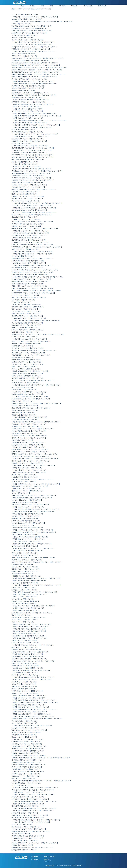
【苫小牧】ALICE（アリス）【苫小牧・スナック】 (28, 608)
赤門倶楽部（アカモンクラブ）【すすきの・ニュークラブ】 (31, 49)
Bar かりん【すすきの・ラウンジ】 (23, 525)
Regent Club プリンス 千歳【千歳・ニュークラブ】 (28, 797)
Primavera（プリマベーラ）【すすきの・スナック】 (29, 187)
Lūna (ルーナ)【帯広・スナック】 (23, 565)
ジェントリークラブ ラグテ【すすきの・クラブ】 (28, 348)
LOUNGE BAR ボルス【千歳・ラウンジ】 (25, 673)
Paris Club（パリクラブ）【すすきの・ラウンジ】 (28, 749)
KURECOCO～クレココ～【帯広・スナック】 (27, 732)
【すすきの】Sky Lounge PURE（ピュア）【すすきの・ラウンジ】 (33, 512)
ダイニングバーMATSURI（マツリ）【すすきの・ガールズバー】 (33, 790)
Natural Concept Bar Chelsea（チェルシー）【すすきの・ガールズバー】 (35, 270)
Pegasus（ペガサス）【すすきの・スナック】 (27, 219)
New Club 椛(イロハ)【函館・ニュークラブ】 (26, 192)
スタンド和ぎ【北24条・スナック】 (23, 256)
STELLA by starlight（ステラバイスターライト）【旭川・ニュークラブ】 (35, 454)
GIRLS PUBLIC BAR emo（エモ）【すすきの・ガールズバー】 (32, 498)
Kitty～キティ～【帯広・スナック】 (23, 622)
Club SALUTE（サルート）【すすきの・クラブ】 (28, 316)
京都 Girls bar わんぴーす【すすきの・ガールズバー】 (29, 438)
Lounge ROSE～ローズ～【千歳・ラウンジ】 (26, 728)
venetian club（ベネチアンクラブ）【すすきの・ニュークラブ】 (32, 848)
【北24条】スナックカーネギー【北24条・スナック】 (29, 263)
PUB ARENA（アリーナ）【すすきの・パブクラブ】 (29, 86)
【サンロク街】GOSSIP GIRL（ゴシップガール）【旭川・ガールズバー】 (36, 509)
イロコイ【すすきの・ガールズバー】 (24, 54)
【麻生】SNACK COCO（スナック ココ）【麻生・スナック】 (32, 680)
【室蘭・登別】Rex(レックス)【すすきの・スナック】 (29, 594)
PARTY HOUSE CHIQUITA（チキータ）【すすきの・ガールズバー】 (34, 496)
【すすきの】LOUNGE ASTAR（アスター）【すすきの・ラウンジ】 (34, 808)
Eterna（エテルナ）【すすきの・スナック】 (26, 521)
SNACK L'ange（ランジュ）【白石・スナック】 (27, 560)
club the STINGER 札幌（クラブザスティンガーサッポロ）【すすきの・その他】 (38, 277)
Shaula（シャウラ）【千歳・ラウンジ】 (25, 597)
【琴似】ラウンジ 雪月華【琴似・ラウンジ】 (26, 107)
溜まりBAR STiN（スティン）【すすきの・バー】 (28, 806)
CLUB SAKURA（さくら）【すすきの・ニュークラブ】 (30, 146)
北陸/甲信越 (102, 6)
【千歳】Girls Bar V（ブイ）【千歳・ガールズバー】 (29, 792)
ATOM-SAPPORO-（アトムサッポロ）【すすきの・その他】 (32, 279)
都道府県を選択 (35, 859)
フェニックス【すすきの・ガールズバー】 (25, 15)
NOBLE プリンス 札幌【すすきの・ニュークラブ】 (28, 88)
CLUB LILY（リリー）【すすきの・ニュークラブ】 (28, 739)
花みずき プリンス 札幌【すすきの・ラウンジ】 (27, 19)
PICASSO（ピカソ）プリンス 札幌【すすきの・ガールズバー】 (33, 180)
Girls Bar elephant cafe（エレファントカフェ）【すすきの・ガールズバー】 (36, 65)
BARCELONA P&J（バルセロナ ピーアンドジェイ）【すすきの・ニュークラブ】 (39, 74)
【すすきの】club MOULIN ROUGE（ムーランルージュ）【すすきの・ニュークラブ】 (40, 120)
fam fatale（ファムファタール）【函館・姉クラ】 (28, 307)
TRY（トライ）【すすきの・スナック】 (25, 56)
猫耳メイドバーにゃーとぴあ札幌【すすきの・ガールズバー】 (32, 215)
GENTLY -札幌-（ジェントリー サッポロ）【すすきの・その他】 (33, 272)
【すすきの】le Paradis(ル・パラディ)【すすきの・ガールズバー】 (33, 265)
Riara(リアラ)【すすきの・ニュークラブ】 (25, 162)
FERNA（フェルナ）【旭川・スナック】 (25, 337)
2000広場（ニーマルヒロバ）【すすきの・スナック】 (29, 298)
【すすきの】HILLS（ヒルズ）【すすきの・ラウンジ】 (30, 339)
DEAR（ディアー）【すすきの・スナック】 (26, 569)
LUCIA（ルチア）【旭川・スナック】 (24, 588)
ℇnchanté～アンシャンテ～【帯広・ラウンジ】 (27, 742)
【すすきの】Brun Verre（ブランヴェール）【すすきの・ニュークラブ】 (35, 134)
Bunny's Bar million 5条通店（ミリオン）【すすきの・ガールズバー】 (34, 532)
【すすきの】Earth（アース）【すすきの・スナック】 (29, 470)
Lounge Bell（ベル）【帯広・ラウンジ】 (25, 590)
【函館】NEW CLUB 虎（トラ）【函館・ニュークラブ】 (30, 371)
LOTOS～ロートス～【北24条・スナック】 (26, 643)
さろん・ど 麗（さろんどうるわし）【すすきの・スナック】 (31, 461)
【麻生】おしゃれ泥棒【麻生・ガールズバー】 (27, 305)
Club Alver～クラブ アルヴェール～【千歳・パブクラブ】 (30, 28)
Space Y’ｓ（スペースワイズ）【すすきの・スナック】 (30, 659)
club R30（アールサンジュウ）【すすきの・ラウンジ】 (30, 730)
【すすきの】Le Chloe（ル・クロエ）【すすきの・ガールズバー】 (33, 795)
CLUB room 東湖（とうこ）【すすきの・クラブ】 (28, 224)
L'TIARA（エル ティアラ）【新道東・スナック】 (28, 463)
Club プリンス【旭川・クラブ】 (22, 825)
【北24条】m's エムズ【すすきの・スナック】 (27, 238)
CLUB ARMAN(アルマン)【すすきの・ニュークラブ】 (29, 318)
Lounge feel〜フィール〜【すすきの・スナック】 (28, 445)
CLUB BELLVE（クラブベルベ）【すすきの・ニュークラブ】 (32, 178)
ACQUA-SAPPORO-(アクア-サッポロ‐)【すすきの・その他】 (32, 173)
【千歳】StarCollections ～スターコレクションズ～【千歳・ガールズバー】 (36, 484)
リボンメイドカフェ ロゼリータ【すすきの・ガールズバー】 (32, 45)
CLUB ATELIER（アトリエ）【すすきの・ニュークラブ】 (31, 242)
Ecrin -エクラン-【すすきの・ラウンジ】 (25, 553)
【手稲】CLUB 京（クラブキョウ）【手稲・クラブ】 (29, 472)
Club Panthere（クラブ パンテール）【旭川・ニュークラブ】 (32, 399)
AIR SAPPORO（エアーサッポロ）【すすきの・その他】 (30, 282)
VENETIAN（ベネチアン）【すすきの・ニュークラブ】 (30, 141)
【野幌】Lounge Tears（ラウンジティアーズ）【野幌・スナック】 (33, 548)
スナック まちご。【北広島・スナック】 (25, 721)
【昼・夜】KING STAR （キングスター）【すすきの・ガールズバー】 (35, 84)
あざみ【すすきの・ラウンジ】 (22, 615)
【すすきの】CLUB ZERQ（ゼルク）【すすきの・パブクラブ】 (32, 252)
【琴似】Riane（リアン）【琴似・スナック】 (27, 769)
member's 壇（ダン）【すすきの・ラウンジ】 (27, 360)
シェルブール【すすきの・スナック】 (24, 684)
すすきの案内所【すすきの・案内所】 (24, 735)
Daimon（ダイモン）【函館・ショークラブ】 (26, 369)
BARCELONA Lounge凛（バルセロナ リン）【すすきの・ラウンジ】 (35, 77)
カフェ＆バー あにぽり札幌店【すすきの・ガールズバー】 (31, 799)
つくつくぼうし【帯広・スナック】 (23, 599)
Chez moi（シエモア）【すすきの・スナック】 (27, 325)
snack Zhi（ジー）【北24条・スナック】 (25, 477)
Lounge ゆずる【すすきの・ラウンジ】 (24, 850)
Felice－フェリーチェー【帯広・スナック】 (26, 675)
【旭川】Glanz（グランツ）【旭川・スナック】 (27, 468)
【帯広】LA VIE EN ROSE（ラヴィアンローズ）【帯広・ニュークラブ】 (35, 703)
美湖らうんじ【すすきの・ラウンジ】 (24, 415)
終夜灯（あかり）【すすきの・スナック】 (25, 535)
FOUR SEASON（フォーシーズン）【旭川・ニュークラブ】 (31, 355)
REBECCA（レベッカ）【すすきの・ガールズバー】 (29, 97)
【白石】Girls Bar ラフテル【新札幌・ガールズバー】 (29, 581)
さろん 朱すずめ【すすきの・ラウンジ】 (25, 420)
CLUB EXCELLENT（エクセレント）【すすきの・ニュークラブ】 (33, 148)
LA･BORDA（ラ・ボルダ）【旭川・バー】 (26, 601)
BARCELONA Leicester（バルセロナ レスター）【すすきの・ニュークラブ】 (37, 70)
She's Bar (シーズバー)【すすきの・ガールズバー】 (28, 160)
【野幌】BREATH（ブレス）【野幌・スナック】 (28, 654)
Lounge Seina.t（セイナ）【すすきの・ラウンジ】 (28, 657)
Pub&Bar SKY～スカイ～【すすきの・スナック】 (28, 132)
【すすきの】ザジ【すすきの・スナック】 (25, 164)
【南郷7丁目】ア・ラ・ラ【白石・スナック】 (27, 489)
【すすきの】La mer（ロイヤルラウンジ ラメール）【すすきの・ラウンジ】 (36, 385)
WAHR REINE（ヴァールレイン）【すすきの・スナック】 (31, 505)
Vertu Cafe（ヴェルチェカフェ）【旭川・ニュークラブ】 (30, 486)
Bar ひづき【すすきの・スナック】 (24, 779)
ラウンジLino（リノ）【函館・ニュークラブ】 (27, 311)
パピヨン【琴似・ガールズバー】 (23, 346)
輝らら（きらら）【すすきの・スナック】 (25, 620)
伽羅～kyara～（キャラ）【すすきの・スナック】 (28, 491)
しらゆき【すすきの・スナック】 (23, 845)
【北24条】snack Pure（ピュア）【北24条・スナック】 (30, 638)
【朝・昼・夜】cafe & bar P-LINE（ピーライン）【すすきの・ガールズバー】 (37, 422)
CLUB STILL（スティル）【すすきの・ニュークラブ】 (30, 153)
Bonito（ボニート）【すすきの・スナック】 (26, 328)
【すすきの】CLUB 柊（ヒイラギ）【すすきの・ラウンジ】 (31, 822)
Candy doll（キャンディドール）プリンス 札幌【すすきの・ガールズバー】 (37, 403)
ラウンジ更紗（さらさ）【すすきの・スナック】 (28, 514)
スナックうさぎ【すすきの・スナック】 (25, 723)
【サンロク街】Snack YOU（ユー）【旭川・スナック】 (30, 392)
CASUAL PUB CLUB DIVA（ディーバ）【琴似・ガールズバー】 (32, 479)
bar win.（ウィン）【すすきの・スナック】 (26, 693)
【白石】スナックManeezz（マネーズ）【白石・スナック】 (31, 670)
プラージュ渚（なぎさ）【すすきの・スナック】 (28, 528)
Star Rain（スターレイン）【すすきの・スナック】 (28, 40)
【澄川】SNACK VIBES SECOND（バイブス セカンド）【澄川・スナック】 (36, 578)
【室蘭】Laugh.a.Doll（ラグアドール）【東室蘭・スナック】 (32, 714)
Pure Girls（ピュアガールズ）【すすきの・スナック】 (29, 424)
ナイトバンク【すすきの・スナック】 (24, 689)
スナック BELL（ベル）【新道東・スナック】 (27, 500)
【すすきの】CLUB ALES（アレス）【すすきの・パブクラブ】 (32, 127)
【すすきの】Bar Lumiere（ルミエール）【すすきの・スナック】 (33, 645)
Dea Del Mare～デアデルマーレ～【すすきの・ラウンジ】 (31, 93)
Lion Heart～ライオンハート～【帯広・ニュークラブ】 (29, 236)
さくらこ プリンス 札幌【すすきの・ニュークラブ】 (30, 79)
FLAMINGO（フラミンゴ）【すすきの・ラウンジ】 (28, 751)
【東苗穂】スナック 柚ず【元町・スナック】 (27, 576)
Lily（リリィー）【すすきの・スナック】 (25, 583)
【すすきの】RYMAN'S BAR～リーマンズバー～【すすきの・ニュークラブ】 (37, 585)
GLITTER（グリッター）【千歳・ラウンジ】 (26, 774)
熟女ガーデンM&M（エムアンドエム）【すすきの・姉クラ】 (31, 341)
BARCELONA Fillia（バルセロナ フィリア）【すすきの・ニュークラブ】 (36, 72)
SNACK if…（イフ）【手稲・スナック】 (25, 502)
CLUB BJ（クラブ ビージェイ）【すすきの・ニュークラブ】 (32, 150)
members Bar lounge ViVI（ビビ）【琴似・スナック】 (30, 210)
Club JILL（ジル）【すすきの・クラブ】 (25, 217)
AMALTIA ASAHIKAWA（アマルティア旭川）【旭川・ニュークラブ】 (34, 189)
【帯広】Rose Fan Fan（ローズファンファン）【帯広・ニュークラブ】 (35, 709)
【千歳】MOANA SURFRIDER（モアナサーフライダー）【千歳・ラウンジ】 (37, 116)
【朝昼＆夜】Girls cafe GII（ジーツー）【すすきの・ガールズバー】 (34, 81)
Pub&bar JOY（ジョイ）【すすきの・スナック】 (28, 199)
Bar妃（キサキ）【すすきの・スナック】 (25, 519)
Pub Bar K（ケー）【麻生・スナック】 (24, 682)
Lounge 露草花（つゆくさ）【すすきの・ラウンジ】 (29, 617)
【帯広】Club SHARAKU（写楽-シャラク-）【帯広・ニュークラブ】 (34, 700)
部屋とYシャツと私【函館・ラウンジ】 (25, 194)
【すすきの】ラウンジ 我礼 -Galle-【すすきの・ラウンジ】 (31, 100)
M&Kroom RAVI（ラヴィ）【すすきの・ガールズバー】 (30, 185)
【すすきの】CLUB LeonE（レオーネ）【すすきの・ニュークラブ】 (34, 51)
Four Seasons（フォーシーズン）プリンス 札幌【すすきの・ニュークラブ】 (37, 171)
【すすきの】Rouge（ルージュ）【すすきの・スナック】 (30, 231)
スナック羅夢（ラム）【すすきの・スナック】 (27, 783)
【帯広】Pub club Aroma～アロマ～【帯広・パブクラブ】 (30, 627)
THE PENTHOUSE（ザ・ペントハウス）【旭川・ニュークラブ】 (33, 259)
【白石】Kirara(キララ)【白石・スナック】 (26, 634)
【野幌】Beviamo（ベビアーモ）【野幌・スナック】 (29, 539)
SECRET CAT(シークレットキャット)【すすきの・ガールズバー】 (33, 429)
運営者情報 (47, 859)
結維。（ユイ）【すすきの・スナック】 (25, 367)
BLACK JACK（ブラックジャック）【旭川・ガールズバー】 (31, 408)
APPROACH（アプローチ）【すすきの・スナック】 (29, 102)
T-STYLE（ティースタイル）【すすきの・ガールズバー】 (31, 456)
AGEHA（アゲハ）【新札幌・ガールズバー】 (27, 344)
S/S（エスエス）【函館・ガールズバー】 (25, 309)
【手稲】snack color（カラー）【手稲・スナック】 (28, 507)
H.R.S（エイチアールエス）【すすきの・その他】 (28, 364)
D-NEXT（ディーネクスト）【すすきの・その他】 (28, 196)
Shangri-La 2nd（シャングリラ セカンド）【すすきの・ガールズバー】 (35, 47)
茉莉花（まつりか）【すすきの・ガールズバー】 (28, 183)
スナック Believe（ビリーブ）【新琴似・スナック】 (29, 523)
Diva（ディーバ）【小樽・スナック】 (24, 482)
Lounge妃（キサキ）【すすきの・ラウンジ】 (26, 516)
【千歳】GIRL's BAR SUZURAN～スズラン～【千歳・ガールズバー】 (34, 114)
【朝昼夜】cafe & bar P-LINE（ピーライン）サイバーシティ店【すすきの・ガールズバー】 (41, 758)
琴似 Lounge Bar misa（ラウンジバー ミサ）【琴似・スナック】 (34, 558)
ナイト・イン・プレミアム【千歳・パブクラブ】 (28, 111)
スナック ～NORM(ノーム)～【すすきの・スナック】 (29, 765)
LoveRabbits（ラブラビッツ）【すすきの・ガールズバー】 (31, 452)
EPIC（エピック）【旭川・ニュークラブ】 (26, 295)
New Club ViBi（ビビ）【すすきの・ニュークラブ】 (29, 636)
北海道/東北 (88, 6)
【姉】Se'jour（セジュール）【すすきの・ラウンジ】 (29, 631)
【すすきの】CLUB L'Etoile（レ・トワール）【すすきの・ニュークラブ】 (36, 459)
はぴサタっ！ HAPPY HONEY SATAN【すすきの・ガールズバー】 (34, 212)
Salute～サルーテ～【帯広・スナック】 (25, 737)
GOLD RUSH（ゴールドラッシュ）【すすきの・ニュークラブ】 (33, 155)
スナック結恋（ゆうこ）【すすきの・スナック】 (28, 323)
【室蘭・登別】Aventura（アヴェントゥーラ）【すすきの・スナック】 (35, 592)
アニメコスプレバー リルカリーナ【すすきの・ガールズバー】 (33, 222)
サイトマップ (26, 9)
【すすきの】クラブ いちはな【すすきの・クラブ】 (29, 804)
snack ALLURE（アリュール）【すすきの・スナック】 (30, 33)
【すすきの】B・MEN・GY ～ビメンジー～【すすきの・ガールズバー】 (35, 17)
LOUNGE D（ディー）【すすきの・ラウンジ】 (27, 776)
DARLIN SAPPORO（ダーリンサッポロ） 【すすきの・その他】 (33, 288)
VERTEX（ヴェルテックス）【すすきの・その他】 (28, 284)
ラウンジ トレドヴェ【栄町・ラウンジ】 (25, 35)
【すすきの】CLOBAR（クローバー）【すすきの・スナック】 (32, 544)
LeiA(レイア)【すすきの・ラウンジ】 (24, 300)
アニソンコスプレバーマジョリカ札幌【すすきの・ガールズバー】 (33, 380)
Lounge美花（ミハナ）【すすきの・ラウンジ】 (27, 433)
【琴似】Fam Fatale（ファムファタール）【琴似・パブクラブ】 (33, 530)
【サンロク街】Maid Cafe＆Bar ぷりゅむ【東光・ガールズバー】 (33, 811)
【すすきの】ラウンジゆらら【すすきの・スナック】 (29, 629)
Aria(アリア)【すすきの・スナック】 (24, 91)
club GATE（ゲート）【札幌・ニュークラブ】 (27, 166)
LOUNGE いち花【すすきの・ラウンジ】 (25, 410)
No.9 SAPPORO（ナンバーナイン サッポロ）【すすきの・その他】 (34, 293)
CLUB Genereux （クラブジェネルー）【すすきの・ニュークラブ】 (34, 466)
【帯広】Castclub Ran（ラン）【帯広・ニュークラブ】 (30, 712)
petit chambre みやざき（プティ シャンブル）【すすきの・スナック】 (34, 351)
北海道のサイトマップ (37, 9)
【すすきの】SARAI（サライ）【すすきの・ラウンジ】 (30, 417)
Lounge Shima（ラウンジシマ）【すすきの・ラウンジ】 (30, 746)
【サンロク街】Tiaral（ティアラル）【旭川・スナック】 (30, 397)
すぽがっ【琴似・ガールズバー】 (23, 357)
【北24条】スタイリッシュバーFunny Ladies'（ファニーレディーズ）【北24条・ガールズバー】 (43, 22)
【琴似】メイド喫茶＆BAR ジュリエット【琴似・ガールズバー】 (33, 104)
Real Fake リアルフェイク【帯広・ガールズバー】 (28, 836)
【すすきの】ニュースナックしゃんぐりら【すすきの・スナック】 (33, 42)
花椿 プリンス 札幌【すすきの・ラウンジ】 (26, 314)
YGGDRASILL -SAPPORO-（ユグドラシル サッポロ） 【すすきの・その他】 (37, 291)
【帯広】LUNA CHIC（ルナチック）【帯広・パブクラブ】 (31, 707)
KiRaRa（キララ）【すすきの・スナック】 (26, 383)
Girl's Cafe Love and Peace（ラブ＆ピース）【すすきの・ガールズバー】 (35, 63)
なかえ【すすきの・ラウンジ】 (22, 143)
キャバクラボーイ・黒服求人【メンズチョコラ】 (61, 865)
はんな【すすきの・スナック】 (22, 785)
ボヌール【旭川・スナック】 (21, 834)
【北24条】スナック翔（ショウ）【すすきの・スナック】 (31, 233)
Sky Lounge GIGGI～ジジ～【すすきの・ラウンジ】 (29, 818)
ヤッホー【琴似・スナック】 (21, 493)
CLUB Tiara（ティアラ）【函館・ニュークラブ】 (28, 838)
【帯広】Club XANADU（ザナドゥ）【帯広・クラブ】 (29, 696)
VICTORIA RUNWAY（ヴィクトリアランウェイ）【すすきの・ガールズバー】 (37, 247)
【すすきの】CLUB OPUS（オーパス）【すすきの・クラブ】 (32, 169)
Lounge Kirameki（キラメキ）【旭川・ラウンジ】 (28, 378)
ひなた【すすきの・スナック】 (22, 24)
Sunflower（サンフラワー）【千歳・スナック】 (27, 767)
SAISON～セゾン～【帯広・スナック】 (25, 686)
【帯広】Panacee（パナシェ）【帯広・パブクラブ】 (29, 698)
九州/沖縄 (62, 6)
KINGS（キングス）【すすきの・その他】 (26, 666)
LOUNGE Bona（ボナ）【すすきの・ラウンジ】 (28, 330)
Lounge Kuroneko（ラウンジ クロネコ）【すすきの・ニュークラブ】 (34, 95)
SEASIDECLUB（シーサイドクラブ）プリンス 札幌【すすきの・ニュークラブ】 (38, 334)
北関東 (32, 6)
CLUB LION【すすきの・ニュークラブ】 (25, 841)
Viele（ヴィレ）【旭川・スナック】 (23, 401)
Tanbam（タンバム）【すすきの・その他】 (26, 753)
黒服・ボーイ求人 (16, 9)
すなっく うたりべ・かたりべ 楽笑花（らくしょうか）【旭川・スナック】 (37, 562)
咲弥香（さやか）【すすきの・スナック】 (25, 571)
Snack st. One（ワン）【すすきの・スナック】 (27, 762)
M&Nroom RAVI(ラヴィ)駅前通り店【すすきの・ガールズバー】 (32, 157)
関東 (22, 6)
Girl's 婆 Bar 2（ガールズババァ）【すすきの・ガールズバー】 (32, 31)
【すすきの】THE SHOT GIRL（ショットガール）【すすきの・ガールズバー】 (37, 203)
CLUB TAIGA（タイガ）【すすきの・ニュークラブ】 (29, 240)
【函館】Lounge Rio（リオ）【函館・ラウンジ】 (28, 374)
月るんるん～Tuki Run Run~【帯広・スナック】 (27, 744)
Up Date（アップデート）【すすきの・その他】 (27, 362)
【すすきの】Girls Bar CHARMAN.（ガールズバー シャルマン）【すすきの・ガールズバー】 (42, 781)
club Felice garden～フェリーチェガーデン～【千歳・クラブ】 (32, 26)
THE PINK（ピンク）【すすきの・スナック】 (27, 650)
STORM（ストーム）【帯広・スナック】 (25, 567)
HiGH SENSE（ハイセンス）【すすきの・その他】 (28, 261)
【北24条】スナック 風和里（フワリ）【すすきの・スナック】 (33, 206)
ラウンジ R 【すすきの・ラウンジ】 (23, 413)
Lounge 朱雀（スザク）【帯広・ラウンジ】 (26, 813)
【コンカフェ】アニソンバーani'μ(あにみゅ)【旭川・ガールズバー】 (34, 606)
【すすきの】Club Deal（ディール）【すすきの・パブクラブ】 (32, 726)
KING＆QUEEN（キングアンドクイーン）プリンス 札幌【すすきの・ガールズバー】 (40, 68)
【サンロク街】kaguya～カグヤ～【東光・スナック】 (29, 829)
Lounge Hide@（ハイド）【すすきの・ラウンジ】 (28, 176)
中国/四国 (75, 6)
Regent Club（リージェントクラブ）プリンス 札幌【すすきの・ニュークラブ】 (38, 58)
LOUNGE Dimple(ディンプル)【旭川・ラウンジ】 (28, 394)
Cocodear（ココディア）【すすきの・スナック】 (28, 139)
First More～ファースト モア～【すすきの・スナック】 (30, 436)
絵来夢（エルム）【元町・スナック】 (24, 475)
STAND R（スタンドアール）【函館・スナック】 (28, 426)
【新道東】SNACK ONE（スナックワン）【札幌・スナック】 (32, 624)
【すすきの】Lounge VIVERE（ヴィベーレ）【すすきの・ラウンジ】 (34, 208)
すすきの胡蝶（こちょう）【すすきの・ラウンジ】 (28, 268)
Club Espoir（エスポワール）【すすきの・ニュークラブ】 (31, 61)
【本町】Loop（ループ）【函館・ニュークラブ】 (28, 118)
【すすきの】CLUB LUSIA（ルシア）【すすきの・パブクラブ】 (33, 254)
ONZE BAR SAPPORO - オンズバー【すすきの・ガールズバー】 (33, 245)
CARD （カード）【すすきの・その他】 (25, 663)
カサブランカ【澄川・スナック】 (23, 38)
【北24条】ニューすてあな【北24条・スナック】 (28, 668)
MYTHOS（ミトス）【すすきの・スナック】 (26, 332)
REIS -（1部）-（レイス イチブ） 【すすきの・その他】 (30, 286)
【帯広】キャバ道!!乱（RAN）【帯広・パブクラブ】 (29, 705)
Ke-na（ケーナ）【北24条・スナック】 (25, 390)
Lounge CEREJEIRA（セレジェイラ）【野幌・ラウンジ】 (31, 652)
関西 (42, 6)
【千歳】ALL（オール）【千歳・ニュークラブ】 (27, 109)
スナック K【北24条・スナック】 (23, 387)
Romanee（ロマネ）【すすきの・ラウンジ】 (26, 201)
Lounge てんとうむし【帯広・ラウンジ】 (25, 546)
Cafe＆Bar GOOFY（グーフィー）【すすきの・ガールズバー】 (32, 613)
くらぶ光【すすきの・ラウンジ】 (23, 574)
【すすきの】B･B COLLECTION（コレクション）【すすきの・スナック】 (36, 788)
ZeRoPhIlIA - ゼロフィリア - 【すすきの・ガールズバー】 (30, 449)
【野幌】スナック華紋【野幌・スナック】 (25, 555)
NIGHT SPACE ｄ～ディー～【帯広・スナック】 (28, 691)
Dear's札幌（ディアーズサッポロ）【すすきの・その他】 (30, 275)
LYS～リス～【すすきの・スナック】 (24, 604)
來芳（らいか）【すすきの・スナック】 (25, 647)
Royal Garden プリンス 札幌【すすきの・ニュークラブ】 (30, 815)
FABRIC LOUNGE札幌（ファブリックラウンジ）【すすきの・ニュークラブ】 (37, 719)
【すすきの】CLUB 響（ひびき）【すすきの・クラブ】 (30, 123)
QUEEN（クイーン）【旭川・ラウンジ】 (25, 406)
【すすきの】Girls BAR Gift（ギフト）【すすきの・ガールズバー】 (33, 677)
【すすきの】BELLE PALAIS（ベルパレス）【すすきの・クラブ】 (33, 716)
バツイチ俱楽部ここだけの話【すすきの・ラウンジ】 (29, 431)
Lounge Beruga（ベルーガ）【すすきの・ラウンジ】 (29, 443)
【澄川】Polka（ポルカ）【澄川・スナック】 (27, 542)
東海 (51, 6)
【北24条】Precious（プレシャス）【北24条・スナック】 (31, 137)
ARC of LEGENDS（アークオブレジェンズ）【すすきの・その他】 (33, 661)
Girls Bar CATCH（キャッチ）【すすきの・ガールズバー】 (31, 831)
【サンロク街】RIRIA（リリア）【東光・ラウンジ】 (29, 447)
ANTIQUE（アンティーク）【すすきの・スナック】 (29, 353)
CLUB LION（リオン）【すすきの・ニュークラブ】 (29, 772)
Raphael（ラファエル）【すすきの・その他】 (27, 226)
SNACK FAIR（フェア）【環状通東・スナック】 (28, 551)
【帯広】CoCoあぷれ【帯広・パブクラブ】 (26, 611)
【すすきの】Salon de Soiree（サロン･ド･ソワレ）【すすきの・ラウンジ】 (36, 820)
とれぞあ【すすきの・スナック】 (23, 440)
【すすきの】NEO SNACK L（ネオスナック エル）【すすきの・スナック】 (36, 125)
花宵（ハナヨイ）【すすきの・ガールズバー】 (27, 376)
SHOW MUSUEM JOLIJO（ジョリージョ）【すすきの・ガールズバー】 (35, 229)
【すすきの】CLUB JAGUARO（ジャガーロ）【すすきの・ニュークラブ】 (36, 321)
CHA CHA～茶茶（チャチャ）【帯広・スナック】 (28, 760)
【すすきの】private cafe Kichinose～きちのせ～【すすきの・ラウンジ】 (35, 802)
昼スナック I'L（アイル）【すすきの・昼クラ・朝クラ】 (30, 755)
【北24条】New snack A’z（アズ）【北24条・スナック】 (30, 537)
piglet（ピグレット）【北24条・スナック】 (26, 249)
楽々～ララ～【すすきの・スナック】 (24, 130)
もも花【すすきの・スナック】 (22, 302)
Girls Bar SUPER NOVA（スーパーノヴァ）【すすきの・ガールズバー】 (35, 843)
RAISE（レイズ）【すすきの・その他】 (25, 640)
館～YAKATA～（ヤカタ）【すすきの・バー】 (27, 827)
